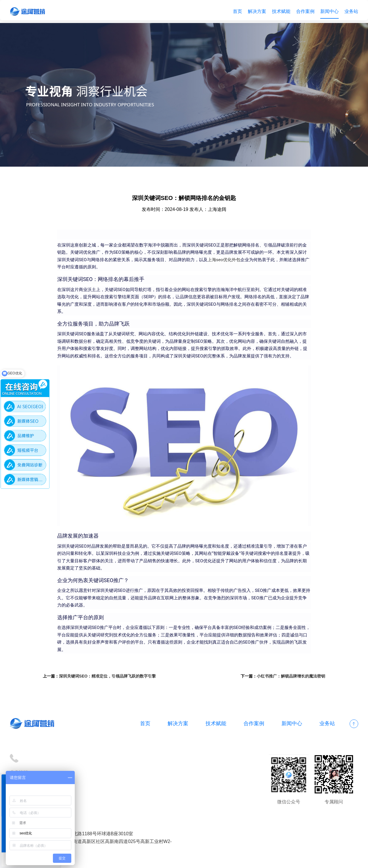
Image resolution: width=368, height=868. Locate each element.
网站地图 (181, 860)
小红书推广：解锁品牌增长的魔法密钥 (284, 687)
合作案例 (304, 11)
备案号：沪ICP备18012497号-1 (136, 860)
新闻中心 (328, 11)
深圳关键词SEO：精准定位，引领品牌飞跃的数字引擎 (114, 687)
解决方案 (255, 11)
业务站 (350, 11)
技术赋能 (279, 11)
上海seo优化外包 (257, 263)
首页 (236, 11)
